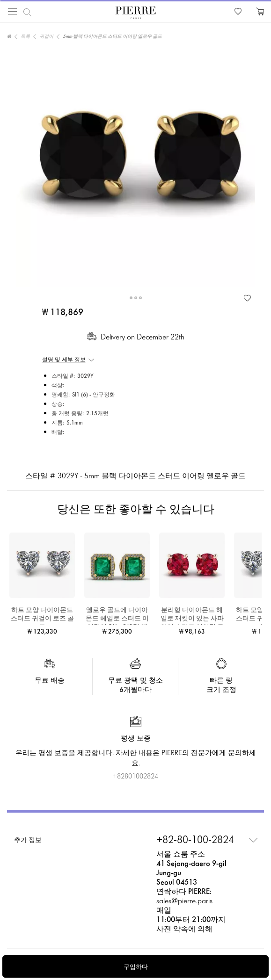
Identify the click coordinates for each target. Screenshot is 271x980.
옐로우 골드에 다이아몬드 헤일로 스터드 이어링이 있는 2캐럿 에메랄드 (117, 616)
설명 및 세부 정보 (64, 360)
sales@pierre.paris (184, 901)
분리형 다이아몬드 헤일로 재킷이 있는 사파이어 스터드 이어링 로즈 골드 (192, 616)
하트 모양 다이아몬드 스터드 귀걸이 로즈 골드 (42, 616)
